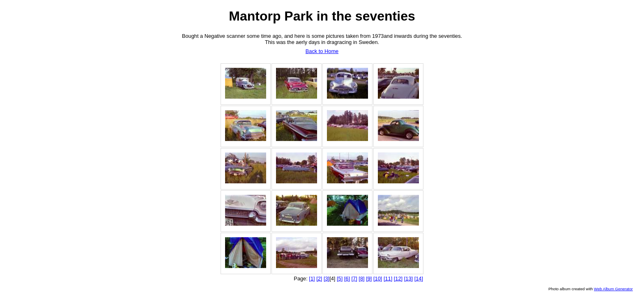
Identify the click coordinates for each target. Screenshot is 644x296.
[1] (312, 279)
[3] (327, 279)
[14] (419, 279)
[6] (347, 279)
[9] (369, 279)
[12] (398, 279)
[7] (354, 279)
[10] (378, 279)
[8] (361, 279)
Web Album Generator (613, 289)
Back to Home (322, 51)
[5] (340, 279)
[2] (319, 279)
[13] (408, 279)
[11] (388, 279)
